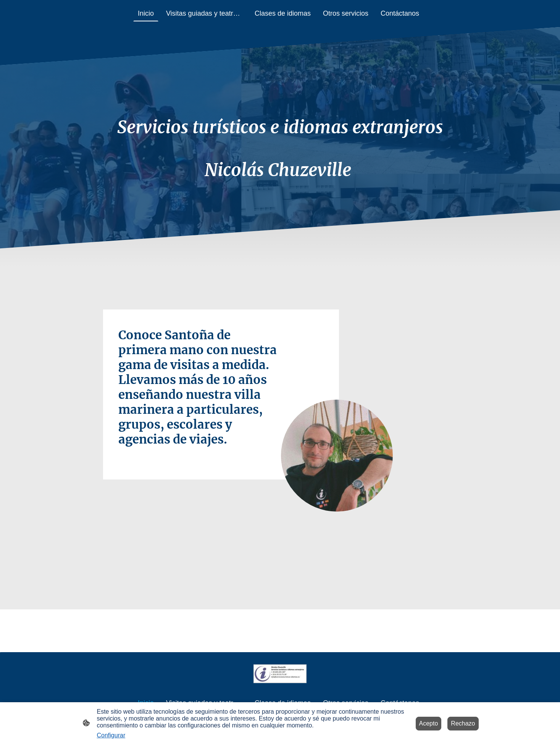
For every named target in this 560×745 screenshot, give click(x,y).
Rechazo (463, 723)
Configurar (111, 735)
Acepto (429, 723)
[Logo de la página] (280, 674)
